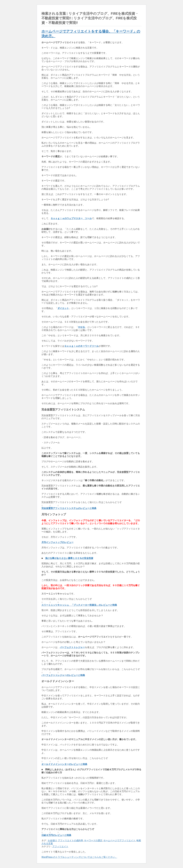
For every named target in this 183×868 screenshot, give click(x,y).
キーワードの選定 (93, 840)
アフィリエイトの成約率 (70, 840)
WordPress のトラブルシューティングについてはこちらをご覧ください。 (79, 857)
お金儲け (52, 840)
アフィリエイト (60, 846)
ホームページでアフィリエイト (119, 840)
